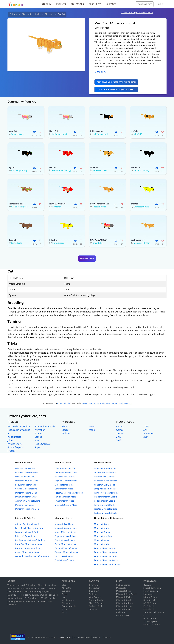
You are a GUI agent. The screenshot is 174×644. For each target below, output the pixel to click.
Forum (65, 609)
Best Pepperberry (19, 170)
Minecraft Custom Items (66, 528)
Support (111, 4)
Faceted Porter (99, 207)
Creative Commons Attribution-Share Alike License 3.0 (107, 403)
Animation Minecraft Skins (28, 501)
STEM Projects (150, 621)
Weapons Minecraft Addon (28, 532)
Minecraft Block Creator (105, 469)
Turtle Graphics (43, 444)
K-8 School (149, 609)
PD (145, 615)
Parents (61, 4)
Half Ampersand (59, 134)
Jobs (64, 597)
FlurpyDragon (58, 243)
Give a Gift (94, 591)
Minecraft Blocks (102, 532)
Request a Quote (152, 624)
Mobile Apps (68, 600)
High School (149, 600)
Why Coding (95, 597)
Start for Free (145, 4)
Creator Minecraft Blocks (106, 509)
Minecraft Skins (101, 524)
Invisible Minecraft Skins (27, 473)
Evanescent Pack (141, 207)
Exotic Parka (17, 243)
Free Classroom (151, 591)
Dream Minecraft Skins (26, 497)
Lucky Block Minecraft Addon (29, 528)
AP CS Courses (150, 603)
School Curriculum (152, 588)
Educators (77, 4)
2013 (119, 440)
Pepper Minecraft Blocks (105, 497)
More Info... (100, 72)
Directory (49, 14)
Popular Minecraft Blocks (106, 560)
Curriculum (95, 588)
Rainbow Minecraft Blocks (106, 493)
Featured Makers (97, 600)
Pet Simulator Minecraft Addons (30, 540)
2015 (119, 437)
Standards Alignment (154, 612)
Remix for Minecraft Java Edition (116, 89)
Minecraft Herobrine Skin (27, 509)
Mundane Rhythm (142, 243)
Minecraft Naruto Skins (26, 493)
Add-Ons (66, 433)
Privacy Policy (65, 637)
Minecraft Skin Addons (26, 536)
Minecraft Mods (101, 544)
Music (38, 440)
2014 (146, 437)
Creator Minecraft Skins (26, 489)
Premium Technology (62, 170)
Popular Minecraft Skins (26, 485)
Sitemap (66, 603)
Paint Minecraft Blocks (105, 477)
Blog (64, 585)
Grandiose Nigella (19, 207)
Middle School (150, 597)
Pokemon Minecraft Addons (28, 548)
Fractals (11, 451)
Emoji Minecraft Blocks (105, 489)
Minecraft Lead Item (64, 524)
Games (38, 433)
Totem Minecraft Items (65, 544)
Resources (95, 4)
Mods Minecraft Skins (25, 477)
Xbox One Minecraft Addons (28, 544)
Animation (40, 430)
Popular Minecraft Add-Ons (107, 564)
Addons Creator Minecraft (27, 524)
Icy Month (57, 207)
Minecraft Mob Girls (64, 485)
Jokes (10, 440)
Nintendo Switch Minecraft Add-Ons (32, 556)
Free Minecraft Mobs (64, 501)
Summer (93, 609)
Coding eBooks (69, 606)
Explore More (87, 259)
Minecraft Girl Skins (24, 505)
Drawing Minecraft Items (66, 552)
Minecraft (27, 14)
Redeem (93, 594)
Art (9, 433)
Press (65, 594)
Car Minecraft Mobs (64, 489)
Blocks (65, 430)
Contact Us (107, 637)
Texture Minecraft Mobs (66, 473)
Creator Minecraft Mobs (66, 469)
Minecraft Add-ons (125, 603)
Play (47, 4)
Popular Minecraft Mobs (66, 481)
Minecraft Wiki (64, 403)
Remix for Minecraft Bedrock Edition (116, 82)
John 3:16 (138, 134)
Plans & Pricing (96, 603)
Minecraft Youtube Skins (27, 481)
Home (15, 14)
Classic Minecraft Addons (27, 552)
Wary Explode (17, 134)
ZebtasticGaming (141, 170)
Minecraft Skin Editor (25, 469)
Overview (94, 585)
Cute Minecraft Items (64, 560)
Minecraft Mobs (101, 528)
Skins (65, 426)
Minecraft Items (101, 540)
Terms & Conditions (49, 637)
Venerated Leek (100, 170)
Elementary (149, 594)
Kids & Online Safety (82, 637)
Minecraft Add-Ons (103, 536)
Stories (38, 437)
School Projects (15, 447)
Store (64, 612)
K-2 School (149, 606)
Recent (120, 426)
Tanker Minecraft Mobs (65, 497)
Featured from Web (45, 426)
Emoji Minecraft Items (65, 540)
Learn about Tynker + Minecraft (137, 13)
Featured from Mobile (19, 426)
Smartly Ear (98, 243)
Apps (37, 447)
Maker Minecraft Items (65, 532)
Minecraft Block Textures (106, 481)
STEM (146, 426)
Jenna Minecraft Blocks (105, 505)
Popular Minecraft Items (66, 536)
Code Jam (121, 612)
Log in (160, 4)
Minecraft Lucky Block (104, 485)
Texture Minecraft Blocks (106, 513)
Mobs (38, 14)
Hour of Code (123, 615)
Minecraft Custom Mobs (66, 505)
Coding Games (123, 585)
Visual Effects (14, 437)
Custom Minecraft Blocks (106, 473)
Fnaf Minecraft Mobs (64, 477)
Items (92, 426)
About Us (66, 588)
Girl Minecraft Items (64, 556)
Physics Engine (15, 444)
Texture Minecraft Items (66, 548)
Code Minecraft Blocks (105, 501)
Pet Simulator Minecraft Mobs (69, 493)
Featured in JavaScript (19, 430)
